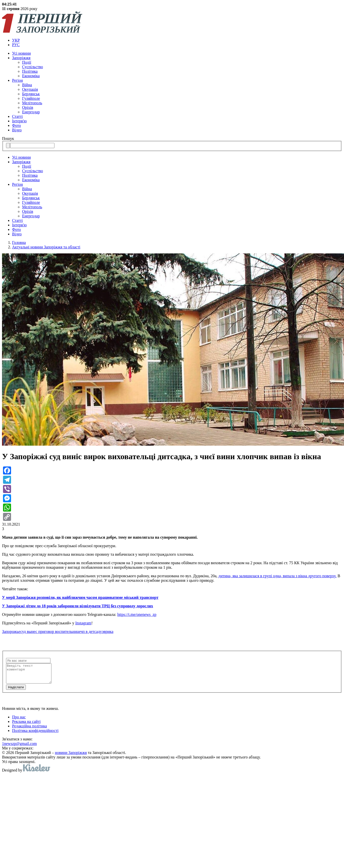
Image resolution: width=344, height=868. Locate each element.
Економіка (31, 76)
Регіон (17, 80)
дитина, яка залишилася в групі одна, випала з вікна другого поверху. (278, 576)
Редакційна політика (29, 730)
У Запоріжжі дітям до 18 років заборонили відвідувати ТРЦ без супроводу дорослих (78, 606)
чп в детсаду (91, 632)
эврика (108, 632)
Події (27, 62)
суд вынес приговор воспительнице (50, 632)
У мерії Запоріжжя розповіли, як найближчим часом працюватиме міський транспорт (80, 597)
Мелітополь (32, 103)
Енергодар (31, 112)
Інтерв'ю (19, 121)
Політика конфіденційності (35, 734)
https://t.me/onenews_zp (137, 614)
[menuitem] (177, 40)
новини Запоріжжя (71, 756)
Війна (27, 85)
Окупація (30, 89)
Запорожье (11, 632)
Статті (17, 116)
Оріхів (28, 107)
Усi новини (21, 53)
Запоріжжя (21, 58)
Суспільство (32, 67)
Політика (30, 71)
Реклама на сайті (26, 725)
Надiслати (16, 691)
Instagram (83, 623)
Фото (16, 125)
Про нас (19, 721)
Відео (17, 130)
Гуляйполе (31, 98)
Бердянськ (31, 94)
